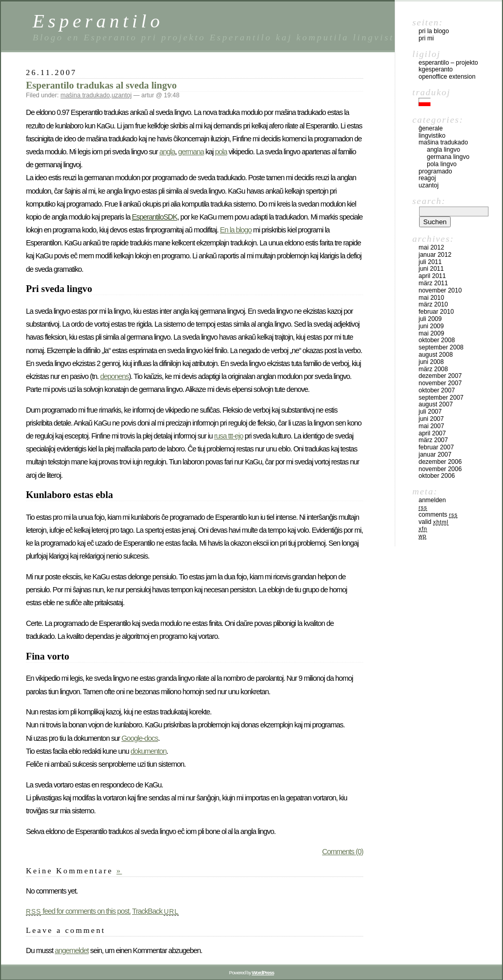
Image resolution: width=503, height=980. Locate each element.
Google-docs (140, 738)
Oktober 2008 (437, 340)
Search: (429, 201)
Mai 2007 (431, 426)
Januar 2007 (435, 455)
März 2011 (433, 283)
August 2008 (436, 355)
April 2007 (432, 433)
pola (221, 152)
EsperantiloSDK (154, 217)
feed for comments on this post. (78, 911)
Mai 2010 (431, 298)
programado (435, 171)
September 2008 (441, 347)
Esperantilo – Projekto (448, 63)
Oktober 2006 (437, 476)
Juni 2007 (431, 419)
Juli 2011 (430, 262)
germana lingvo (448, 157)
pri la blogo (434, 31)
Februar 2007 (436, 447)
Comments (438, 515)
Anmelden (432, 500)
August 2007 (436, 404)
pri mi (426, 38)
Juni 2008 (431, 362)
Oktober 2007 (437, 390)
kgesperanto (436, 69)
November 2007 (440, 383)
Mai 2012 (431, 247)
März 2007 (433, 440)
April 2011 (432, 276)
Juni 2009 (431, 326)
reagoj (427, 178)
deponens (114, 376)
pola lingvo (442, 164)
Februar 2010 (436, 312)
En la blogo (236, 230)
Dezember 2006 (440, 462)
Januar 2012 (435, 255)
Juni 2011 (431, 269)
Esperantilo (98, 21)
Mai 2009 (431, 333)
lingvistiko (432, 136)
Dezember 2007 (440, 376)
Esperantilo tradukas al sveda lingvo (101, 85)
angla (167, 152)
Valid (434, 522)
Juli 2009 (430, 319)
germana (191, 152)
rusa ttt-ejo (228, 436)
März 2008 (433, 369)
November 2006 (440, 469)
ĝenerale (431, 128)
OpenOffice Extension (447, 77)
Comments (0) (343, 852)
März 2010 (433, 304)
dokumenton (148, 751)
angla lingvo (443, 150)
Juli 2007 (430, 412)
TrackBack (155, 911)
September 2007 (441, 398)
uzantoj (121, 95)
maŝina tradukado (85, 95)
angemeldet (72, 950)
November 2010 (440, 290)
